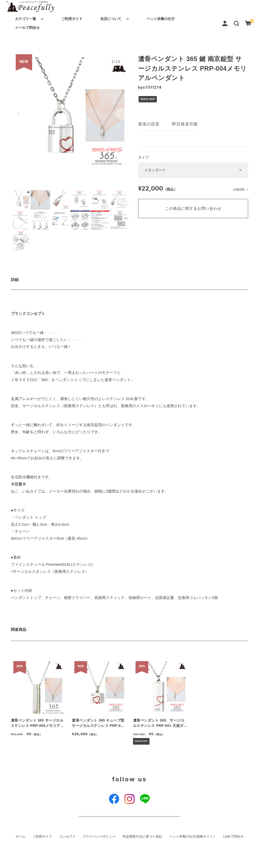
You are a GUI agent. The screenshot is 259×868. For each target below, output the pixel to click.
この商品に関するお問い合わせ (193, 208)
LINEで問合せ (233, 837)
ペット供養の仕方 (161, 19)
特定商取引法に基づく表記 (142, 837)
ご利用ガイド (72, 19)
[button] (236, 23)
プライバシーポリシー (99, 837)
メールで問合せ (27, 28)
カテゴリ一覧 (26, 19)
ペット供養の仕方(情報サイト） (193, 837)
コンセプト (67, 837)
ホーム (20, 837)
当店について (111, 19)
